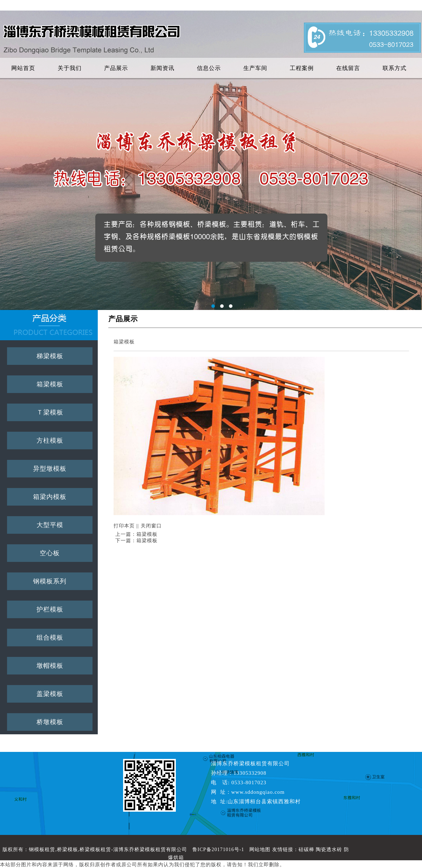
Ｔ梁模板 (50, 412)
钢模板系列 (50, 581)
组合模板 (50, 638)
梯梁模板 (50, 356)
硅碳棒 (306, 850)
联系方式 (395, 68)
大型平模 (50, 525)
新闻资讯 (162, 68)
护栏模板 (50, 609)
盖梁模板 (50, 694)
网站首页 (23, 68)
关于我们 (70, 68)
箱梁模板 (50, 384)
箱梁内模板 (50, 497)
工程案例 (302, 68)
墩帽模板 (50, 666)
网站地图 (260, 850)
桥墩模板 (50, 722)
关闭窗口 (151, 526)
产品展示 (116, 68)
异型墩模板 (50, 469)
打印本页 (124, 526)
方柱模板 (50, 441)
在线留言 (348, 68)
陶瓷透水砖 (329, 850)
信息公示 (209, 68)
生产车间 (255, 68)
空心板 (50, 553)
